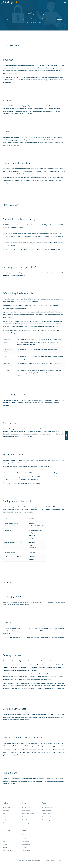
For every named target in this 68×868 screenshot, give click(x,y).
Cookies (7, 132)
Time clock (5, 844)
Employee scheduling (47, 807)
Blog (4, 841)
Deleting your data (12, 655)
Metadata (7, 100)
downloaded (31, 22)
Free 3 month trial (7, 820)
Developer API (6, 835)
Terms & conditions (27, 835)
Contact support (26, 823)
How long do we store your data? (19, 267)
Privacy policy (26, 838)
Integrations (6, 838)
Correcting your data (13, 623)
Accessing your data (13, 596)
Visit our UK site (26, 850)
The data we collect (11, 45)
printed (59, 19)
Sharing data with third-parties (18, 501)
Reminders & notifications (48, 817)
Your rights (8, 582)
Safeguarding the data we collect (19, 293)
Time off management (48, 820)
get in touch (28, 781)
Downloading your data (14, 709)
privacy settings (13, 140)
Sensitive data (10, 423)
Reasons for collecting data (16, 163)
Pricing (4, 817)
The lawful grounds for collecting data (22, 219)
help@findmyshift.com (9, 784)
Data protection (26, 844)
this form (27, 605)
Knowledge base (26, 811)
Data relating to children (15, 394)
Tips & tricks (25, 820)
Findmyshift (10, 860)
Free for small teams (47, 823)
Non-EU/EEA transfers (14, 454)
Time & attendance (47, 811)
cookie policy (15, 145)
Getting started (26, 807)
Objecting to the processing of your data (23, 737)
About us (5, 823)
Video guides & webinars (28, 814)
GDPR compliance (11, 205)
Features (5, 814)
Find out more (10, 773)
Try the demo (6, 811)
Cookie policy (26, 841)
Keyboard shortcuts (27, 817)
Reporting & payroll (47, 814)
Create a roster (6, 807)
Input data (8, 60)
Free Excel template (7, 850)
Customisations (6, 847)
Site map (25, 847)
